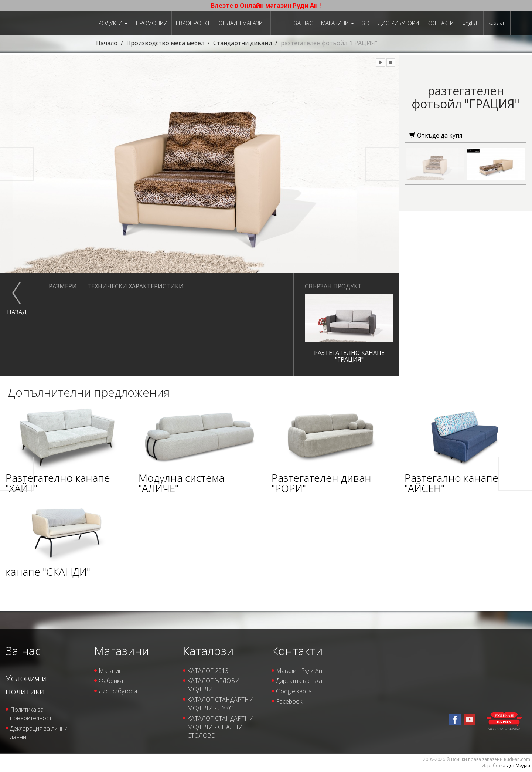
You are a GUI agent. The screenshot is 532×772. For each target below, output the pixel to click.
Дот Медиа (518, 766)
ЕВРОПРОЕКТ (193, 23)
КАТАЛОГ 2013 (208, 671)
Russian (497, 23)
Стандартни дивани (243, 43)
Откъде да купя (436, 135)
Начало (107, 43)
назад (17, 312)
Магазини (337, 23)
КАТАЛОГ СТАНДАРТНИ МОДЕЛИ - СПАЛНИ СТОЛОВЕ (221, 727)
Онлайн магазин (242, 23)
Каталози (208, 651)
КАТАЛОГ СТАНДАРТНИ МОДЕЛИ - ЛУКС (221, 704)
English (471, 23)
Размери (61, 286)
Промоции (152, 23)
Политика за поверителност (31, 714)
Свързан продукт (333, 286)
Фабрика (111, 681)
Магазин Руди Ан (299, 671)
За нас (303, 23)
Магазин (110, 671)
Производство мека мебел (165, 43)
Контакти (441, 23)
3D (366, 23)
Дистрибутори (398, 23)
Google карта (294, 691)
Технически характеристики (133, 286)
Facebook (289, 701)
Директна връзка (299, 681)
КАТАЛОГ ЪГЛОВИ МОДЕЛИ (214, 685)
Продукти (111, 23)
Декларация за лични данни (39, 733)
